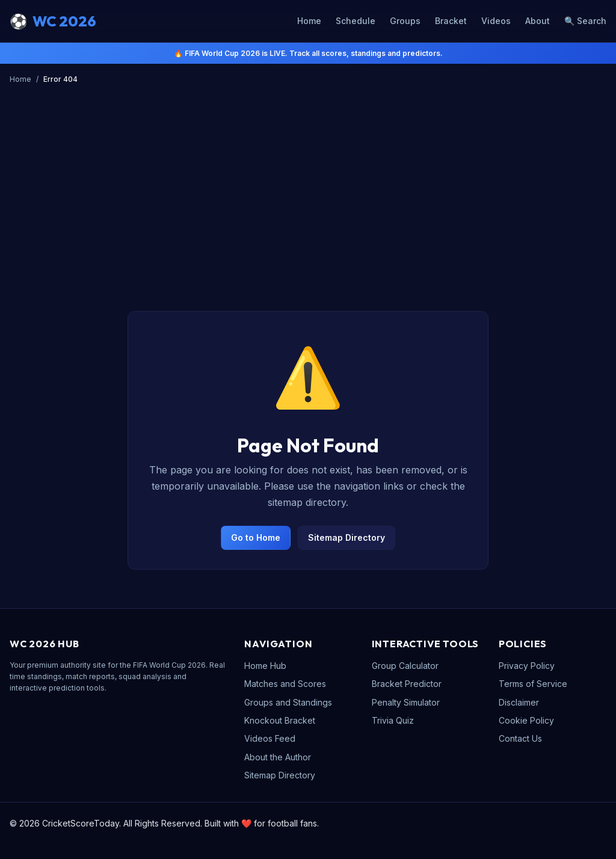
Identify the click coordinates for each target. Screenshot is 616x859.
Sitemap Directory (346, 537)
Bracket (451, 21)
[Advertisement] (308, 179)
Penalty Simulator (406, 702)
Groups (405, 21)
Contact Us (520, 738)
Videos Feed (270, 738)
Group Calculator (405, 666)
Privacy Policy (527, 666)
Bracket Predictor (407, 684)
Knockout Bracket (280, 720)
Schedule (356, 21)
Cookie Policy (526, 720)
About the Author (278, 757)
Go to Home (256, 537)
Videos (496, 21)
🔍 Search (585, 21)
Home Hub (265, 666)
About (537, 21)
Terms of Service (533, 684)
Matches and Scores (285, 684)
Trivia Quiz (393, 720)
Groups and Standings (288, 702)
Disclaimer (519, 702)
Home (309, 21)
